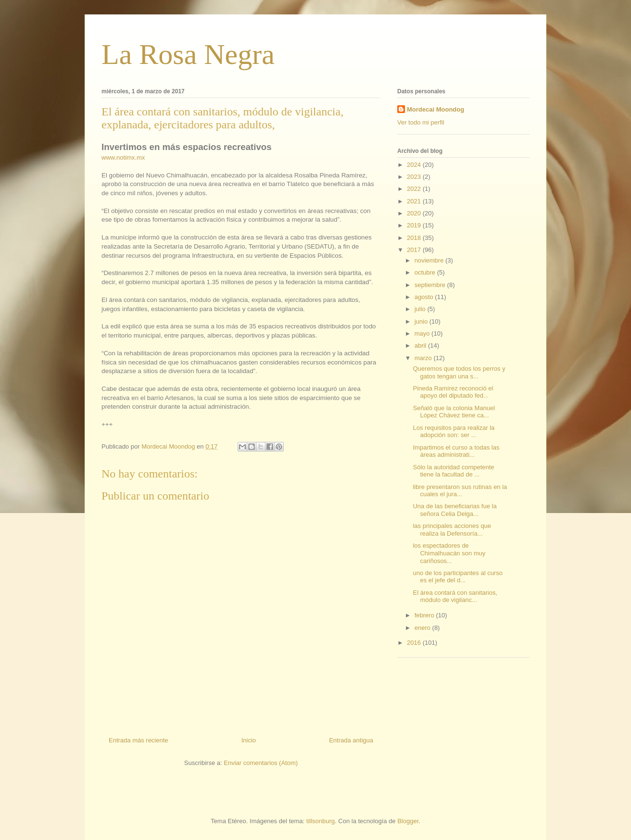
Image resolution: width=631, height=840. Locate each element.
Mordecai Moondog (435, 109)
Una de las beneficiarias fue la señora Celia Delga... (454, 510)
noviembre (430, 260)
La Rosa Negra (188, 54)
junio (422, 321)
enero (423, 628)
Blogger (408, 821)
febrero (425, 615)
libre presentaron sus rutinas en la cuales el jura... (460, 491)
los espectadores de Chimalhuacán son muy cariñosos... (449, 553)
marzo (424, 358)
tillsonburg (321, 821)
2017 (415, 250)
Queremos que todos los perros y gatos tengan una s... (459, 372)
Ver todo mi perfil (421, 122)
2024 (415, 165)
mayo (423, 333)
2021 (415, 201)
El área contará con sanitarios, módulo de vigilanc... (455, 596)
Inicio (249, 740)
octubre (426, 272)
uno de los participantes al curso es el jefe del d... (457, 577)
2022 (415, 189)
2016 (415, 643)
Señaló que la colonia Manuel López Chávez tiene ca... (454, 412)
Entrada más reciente (139, 740)
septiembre (431, 285)
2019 (415, 225)
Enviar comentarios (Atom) (261, 763)
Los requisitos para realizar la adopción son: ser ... (454, 432)
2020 (415, 213)
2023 (415, 177)
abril (421, 345)
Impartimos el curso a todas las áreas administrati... (456, 451)
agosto (425, 297)
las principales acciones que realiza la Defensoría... (452, 530)
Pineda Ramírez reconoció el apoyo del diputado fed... (453, 392)
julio (421, 309)
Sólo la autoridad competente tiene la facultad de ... (453, 471)
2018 (415, 238)
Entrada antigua (351, 740)
